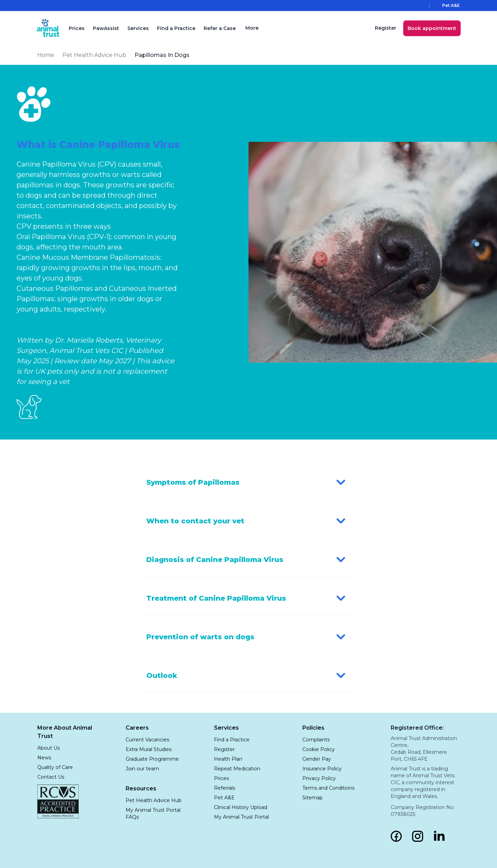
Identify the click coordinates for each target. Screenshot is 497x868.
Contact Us (51, 777)
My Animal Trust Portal (241, 817)
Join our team (142, 769)
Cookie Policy (319, 749)
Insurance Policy (322, 769)
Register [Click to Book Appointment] (224, 749)
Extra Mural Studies (149, 749)
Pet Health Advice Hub (94, 55)
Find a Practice (177, 28)
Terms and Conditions (328, 788)
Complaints (316, 740)
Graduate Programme (152, 759)
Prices (78, 28)
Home (46, 55)
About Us (48, 748)
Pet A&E (224, 798)
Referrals (225, 788)
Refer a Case (221, 28)
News (44, 758)
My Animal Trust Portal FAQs (153, 813)
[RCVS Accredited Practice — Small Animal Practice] (58, 801)
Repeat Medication (237, 769)
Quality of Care (55, 767)
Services (139, 28)
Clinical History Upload (241, 807)
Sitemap (313, 798)
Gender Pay (317, 759)
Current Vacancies (147, 740)
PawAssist (107, 28)
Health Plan (228, 759)
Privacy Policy (319, 778)
